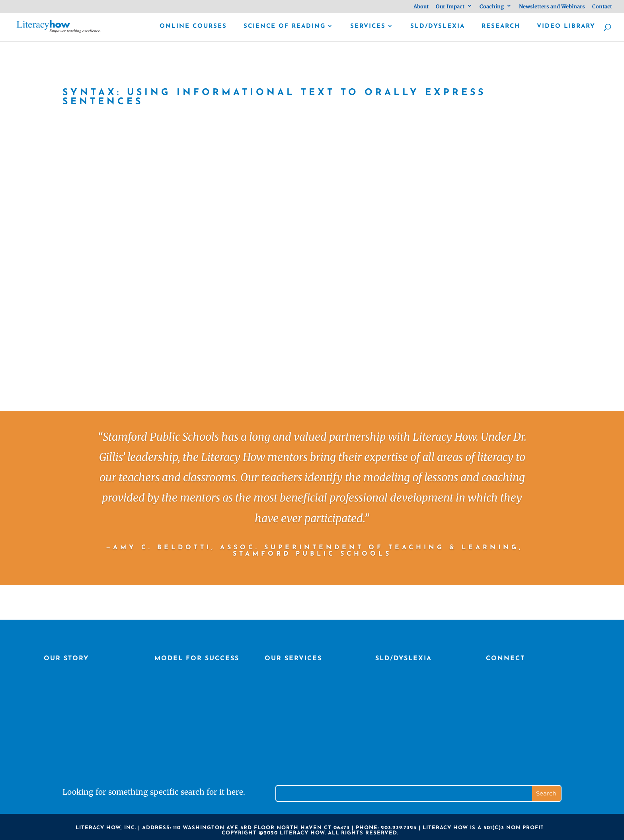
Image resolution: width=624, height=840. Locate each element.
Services (368, 27)
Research (501, 27)
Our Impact (450, 7)
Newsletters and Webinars (552, 7)
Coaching (492, 7)
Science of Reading (285, 27)
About (421, 7)
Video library (566, 27)
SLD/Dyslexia (438, 27)
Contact (602, 7)
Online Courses (193, 27)
